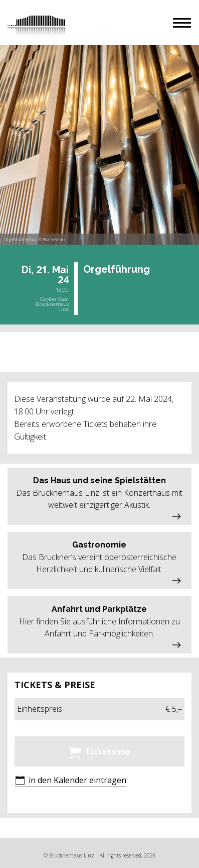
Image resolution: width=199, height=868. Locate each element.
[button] (182, 23)
